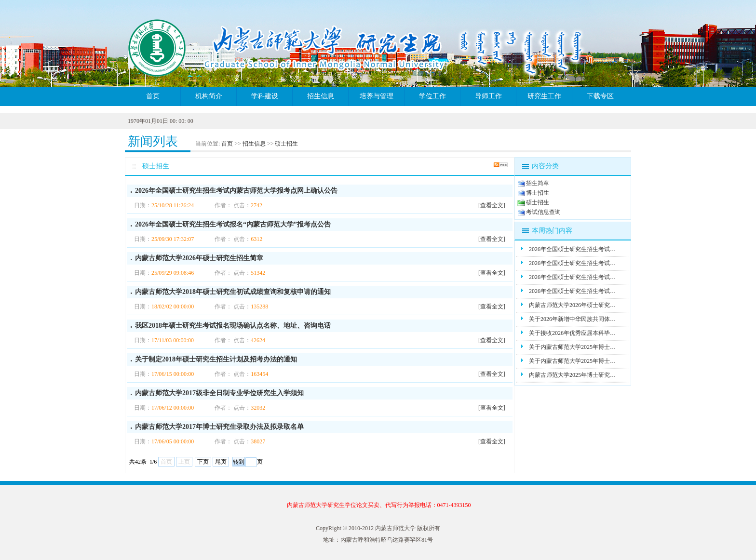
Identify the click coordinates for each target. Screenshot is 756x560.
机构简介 (209, 96)
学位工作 (432, 96)
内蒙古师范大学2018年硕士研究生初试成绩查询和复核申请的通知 (233, 292)
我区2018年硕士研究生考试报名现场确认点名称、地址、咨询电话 (233, 326)
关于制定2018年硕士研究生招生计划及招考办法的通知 (216, 359)
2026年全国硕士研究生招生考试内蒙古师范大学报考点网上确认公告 (236, 191)
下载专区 (600, 96)
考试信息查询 (543, 212)
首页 (153, 96)
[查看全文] (492, 205)
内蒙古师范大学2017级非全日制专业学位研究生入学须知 (219, 393)
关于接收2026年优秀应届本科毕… (572, 333)
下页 (203, 462)
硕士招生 (286, 144)
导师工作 (488, 96)
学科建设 (265, 96)
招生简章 (538, 183)
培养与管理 (377, 96)
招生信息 (321, 96)
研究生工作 (544, 96)
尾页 (221, 462)
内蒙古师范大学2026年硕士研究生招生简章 (199, 258)
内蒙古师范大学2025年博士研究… (572, 375)
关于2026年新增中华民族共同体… (572, 319)
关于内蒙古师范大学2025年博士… (572, 347)
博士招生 (538, 193)
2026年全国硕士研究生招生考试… (572, 249)
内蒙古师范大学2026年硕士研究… (572, 305)
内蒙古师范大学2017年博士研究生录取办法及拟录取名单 (219, 427)
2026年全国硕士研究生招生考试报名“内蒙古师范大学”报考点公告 (233, 224)
